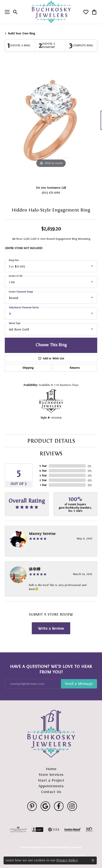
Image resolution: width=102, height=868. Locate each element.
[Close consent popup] (93, 860)
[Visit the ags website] (18, 830)
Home (51, 769)
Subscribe (79, 684)
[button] (15, 12)
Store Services (51, 775)
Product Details (51, 441)
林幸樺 (35, 569)
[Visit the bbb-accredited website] (38, 830)
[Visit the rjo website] (89, 830)
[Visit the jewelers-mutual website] (72, 830)
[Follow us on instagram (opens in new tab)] (72, 806)
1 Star (43, 485)
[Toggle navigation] (6, 12)
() (89, 466)
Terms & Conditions (46, 847)
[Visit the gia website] (54, 830)
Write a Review (51, 628)
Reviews (51, 453)
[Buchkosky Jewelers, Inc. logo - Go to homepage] (51, 12)
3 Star (43, 475)
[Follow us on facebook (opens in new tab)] (59, 806)
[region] (51, 123)
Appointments (51, 786)
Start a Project (51, 780)
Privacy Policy (28, 847)
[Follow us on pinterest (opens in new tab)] (32, 806)
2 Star (43, 480)
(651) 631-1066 (51, 193)
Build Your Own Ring (21, 33)
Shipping (28, 368)
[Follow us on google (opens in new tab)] (45, 806)
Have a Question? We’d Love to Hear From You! (51, 669)
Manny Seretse (42, 534)
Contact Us (51, 792)
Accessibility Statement (69, 847)
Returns (75, 368)
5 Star (43, 466)
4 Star (43, 471)
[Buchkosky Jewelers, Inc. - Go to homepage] (51, 734)
